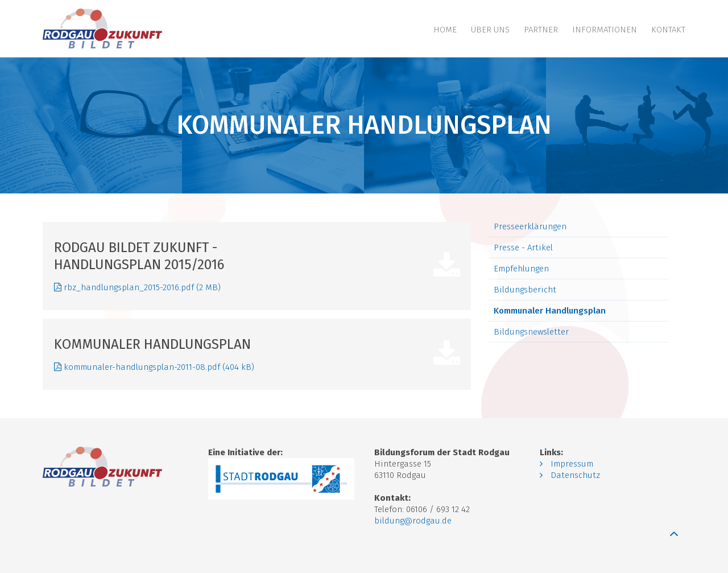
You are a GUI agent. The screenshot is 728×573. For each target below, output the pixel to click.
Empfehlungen (521, 269)
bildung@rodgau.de (413, 521)
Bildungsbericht (525, 290)
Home (445, 30)
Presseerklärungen (530, 226)
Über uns (490, 30)
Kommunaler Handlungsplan (550, 311)
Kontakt (668, 30)
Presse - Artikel (523, 248)
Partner (541, 30)
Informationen (605, 30)
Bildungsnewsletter (531, 332)
